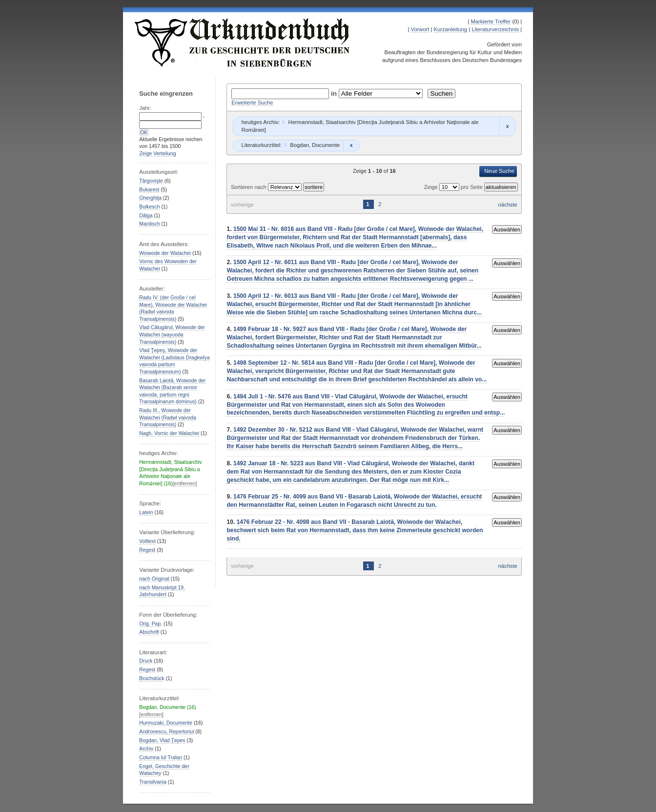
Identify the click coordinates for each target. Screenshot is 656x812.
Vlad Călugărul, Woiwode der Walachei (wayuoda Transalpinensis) (172, 334)
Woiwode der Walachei (165, 253)
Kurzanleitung (451, 29)
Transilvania (153, 782)
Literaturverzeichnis (495, 29)
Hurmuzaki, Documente (166, 723)
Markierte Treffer (491, 21)
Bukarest (149, 190)
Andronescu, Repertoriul (166, 732)
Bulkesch (149, 207)
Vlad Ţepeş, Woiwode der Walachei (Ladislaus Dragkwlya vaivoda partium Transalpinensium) (174, 361)
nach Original (154, 579)
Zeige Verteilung (157, 154)
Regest (147, 550)
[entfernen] (185, 484)
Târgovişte (151, 181)
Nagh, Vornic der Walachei (169, 433)
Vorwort (420, 29)
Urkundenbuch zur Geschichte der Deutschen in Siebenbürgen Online (243, 42)
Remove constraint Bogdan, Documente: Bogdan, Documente (351, 146)
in (335, 94)
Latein (146, 512)
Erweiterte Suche (252, 103)
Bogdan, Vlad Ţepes (162, 740)
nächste (508, 205)
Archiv (146, 749)
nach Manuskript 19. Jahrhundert (162, 591)
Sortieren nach (249, 187)
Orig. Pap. (151, 624)
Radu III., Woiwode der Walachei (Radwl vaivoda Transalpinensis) (167, 417)
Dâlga (146, 216)
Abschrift (149, 632)
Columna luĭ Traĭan (161, 758)
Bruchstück (152, 678)
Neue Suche (499, 171)
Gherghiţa (150, 198)
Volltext (147, 541)
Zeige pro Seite (454, 187)
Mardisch (149, 224)
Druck (146, 661)
